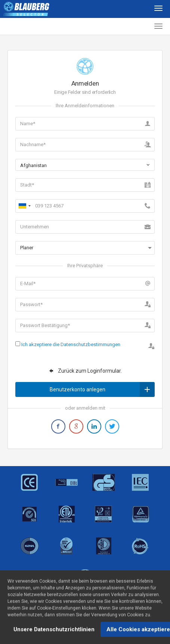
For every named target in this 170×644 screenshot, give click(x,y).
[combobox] (85, 165)
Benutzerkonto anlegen (102, 389)
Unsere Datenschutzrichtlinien (54, 633)
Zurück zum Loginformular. (85, 371)
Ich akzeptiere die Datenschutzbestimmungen (71, 344)
